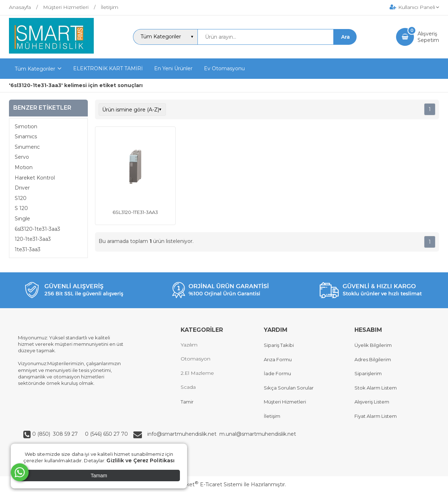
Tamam (99, 476)
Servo (22, 157)
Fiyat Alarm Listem (376, 416)
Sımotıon (26, 126)
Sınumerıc (27, 147)
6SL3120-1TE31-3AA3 (135, 212)
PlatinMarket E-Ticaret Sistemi (202, 484)
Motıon (24, 167)
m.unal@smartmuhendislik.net (258, 434)
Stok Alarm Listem (376, 388)
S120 (21, 198)
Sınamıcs (26, 137)
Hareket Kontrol (35, 178)
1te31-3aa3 (28, 249)
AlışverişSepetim (428, 37)
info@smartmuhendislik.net (183, 434)
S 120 (21, 208)
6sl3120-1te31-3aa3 (37, 229)
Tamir (187, 402)
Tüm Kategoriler (35, 69)
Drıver (22, 188)
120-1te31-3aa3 (33, 239)
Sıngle (22, 219)
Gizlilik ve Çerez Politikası (140, 460)
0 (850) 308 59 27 (56, 434)
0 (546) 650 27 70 (106, 434)
